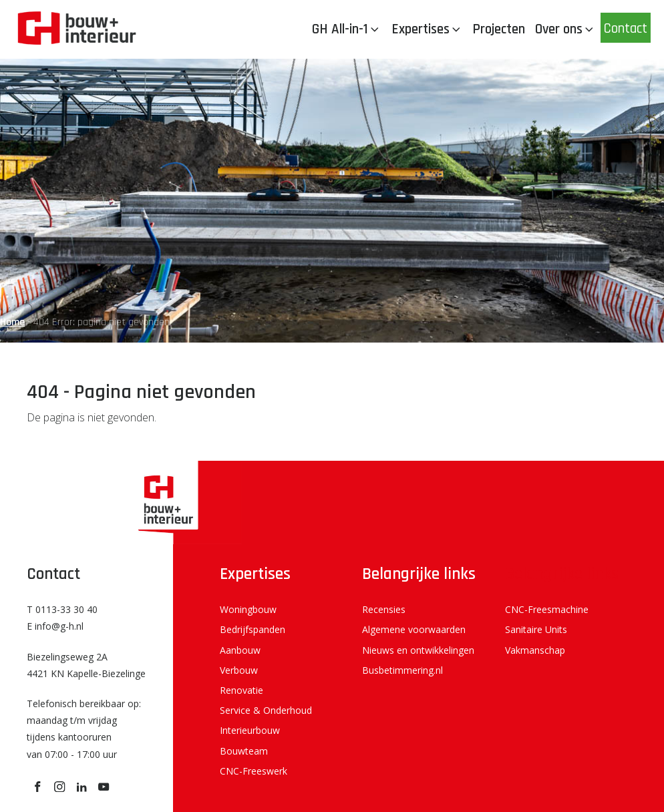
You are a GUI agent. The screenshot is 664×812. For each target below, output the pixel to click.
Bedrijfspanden (253, 629)
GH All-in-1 (347, 29)
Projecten (499, 29)
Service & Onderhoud (266, 710)
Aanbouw (240, 650)
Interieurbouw (250, 730)
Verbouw (239, 670)
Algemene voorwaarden (414, 629)
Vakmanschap (535, 650)
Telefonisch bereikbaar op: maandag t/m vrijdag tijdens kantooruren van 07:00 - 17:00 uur (84, 729)
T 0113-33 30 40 (62, 609)
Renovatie (241, 690)
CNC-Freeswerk (254, 771)
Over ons (565, 29)
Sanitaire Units (536, 629)
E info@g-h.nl (55, 626)
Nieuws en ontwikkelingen (418, 650)
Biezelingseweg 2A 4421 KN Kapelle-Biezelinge (86, 665)
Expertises (427, 29)
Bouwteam (244, 751)
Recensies (384, 609)
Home (12, 322)
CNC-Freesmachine (547, 609)
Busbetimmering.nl (402, 670)
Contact (626, 28)
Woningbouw (248, 609)
